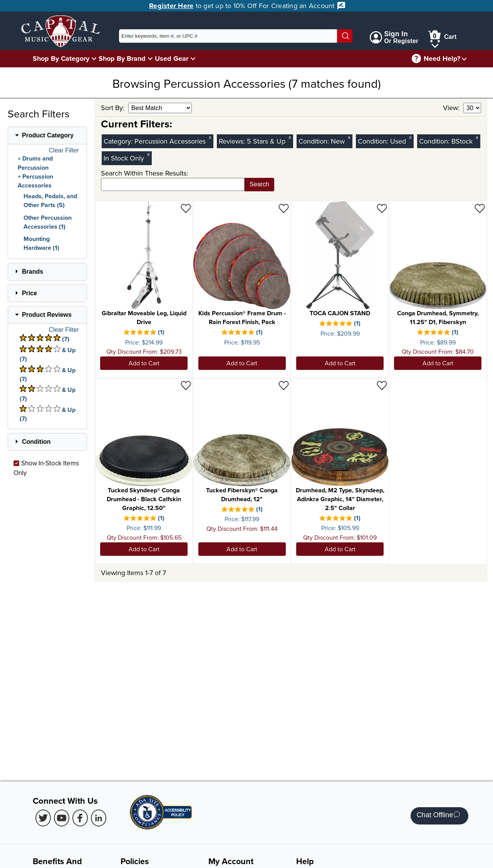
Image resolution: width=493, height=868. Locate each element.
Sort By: (114, 108)
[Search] (345, 36)
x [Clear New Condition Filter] (349, 137)
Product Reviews (47, 315)
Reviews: (233, 141)
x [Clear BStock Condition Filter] (477, 137)
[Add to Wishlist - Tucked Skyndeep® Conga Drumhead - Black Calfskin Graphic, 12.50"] (186, 385)
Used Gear (172, 59)
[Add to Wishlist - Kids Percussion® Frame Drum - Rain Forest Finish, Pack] (284, 208)
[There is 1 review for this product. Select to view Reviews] (144, 333)
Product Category (48, 135)
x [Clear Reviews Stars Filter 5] (290, 137)
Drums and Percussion (35, 163)
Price (29, 293)
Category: (119, 141)
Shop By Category (61, 59)
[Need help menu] (464, 59)
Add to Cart (144, 363)
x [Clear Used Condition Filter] (410, 137)
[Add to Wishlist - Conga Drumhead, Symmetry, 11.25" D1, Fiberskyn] (480, 208)
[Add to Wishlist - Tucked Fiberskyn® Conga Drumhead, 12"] (284, 385)
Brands (33, 272)
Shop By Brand (122, 59)
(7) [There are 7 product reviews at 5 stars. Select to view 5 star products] (44, 339)
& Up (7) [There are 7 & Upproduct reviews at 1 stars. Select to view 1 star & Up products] (48, 414)
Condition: (315, 141)
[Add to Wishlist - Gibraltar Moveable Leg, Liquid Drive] (186, 208)
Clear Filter (64, 151)
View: (452, 108)
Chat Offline (439, 816)
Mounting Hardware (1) (41, 243)
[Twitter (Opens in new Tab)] (43, 818)
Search (259, 184)
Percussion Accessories (35, 181)
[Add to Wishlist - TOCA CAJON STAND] (382, 208)
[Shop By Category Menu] (94, 58)
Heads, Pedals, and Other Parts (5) (50, 201)
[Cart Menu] (435, 44)
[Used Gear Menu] (193, 58)
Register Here (171, 6)
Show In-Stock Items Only (46, 468)
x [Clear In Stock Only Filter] (148, 154)
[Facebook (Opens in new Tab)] (80, 818)
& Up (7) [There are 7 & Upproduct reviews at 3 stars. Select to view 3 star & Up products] (48, 374)
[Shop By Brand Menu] (150, 58)
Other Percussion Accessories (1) (48, 222)
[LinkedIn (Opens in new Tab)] (99, 818)
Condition (36, 442)
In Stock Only (124, 158)
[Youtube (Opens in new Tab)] (62, 818)
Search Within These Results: (144, 173)
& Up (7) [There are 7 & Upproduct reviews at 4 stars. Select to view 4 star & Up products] (48, 354)
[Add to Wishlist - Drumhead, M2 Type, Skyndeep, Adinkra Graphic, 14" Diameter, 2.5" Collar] (382, 385)
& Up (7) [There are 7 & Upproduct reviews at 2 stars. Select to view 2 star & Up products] (48, 394)
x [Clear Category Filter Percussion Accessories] (210, 137)
